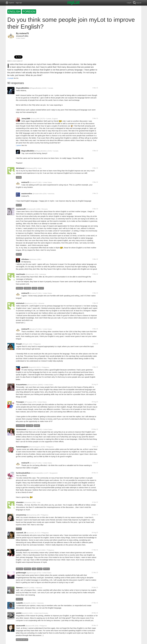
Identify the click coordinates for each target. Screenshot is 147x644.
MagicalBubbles (23, 88)
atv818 (19, 613)
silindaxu (25, 259)
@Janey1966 (35, 119)
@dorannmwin (32, 429)
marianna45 (21, 209)
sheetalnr (20, 502)
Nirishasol (20, 168)
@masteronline (38, 194)
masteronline (27, 194)
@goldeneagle (31, 573)
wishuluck (20, 303)
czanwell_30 (21, 533)
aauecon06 (21, 626)
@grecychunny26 (35, 550)
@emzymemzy (32, 515)
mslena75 (24, 33)
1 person (19, 145)
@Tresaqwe (28, 402)
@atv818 (25, 613)
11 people (10, 78)
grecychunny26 (22, 550)
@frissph (25, 344)
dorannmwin (21, 429)
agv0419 (25, 367)
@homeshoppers (35, 447)
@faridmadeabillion (37, 473)
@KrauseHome (32, 385)
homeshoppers (22, 447)
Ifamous (19, 588)
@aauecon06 (30, 626)
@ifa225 (26, 588)
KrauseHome (21, 385)
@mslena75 (20, 36)
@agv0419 (32, 367)
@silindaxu (33, 259)
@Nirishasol (29, 168)
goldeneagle (21, 573)
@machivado (30, 274)
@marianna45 (31, 209)
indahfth (19, 603)
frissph (19, 344)
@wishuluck (29, 303)
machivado (21, 274)
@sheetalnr (28, 502)
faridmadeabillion (23, 473)
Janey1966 (26, 118)
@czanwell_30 (31, 533)
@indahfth (27, 603)
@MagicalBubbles (36, 88)
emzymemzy (21, 515)
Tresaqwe (20, 402)
